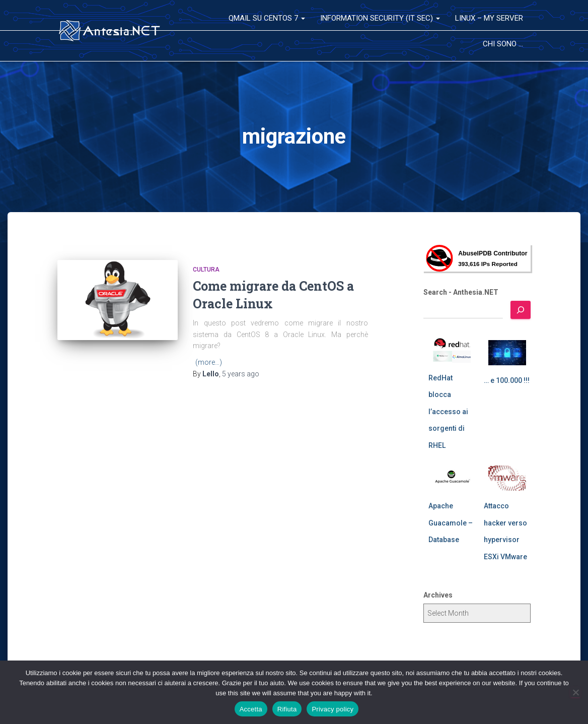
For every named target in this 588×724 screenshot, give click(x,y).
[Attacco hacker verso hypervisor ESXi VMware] (507, 478)
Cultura (206, 270)
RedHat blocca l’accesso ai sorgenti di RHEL (448, 412)
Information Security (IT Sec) (380, 18)
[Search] (521, 310)
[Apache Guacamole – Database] (452, 478)
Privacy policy (333, 709)
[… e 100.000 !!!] (507, 353)
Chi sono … (503, 44)
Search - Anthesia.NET (461, 292)
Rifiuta (287, 709)
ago (241, 374)
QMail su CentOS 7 (267, 18)
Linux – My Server (489, 18)
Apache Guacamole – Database (451, 523)
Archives (438, 595)
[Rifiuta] (575, 692)
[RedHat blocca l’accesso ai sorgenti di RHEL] (452, 350)
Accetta (251, 709)
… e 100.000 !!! (507, 380)
